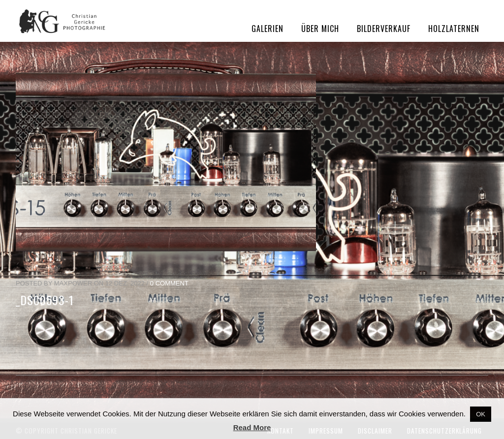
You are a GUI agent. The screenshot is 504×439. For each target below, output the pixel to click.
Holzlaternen (454, 29)
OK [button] (481, 414)
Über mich (320, 29)
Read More (252, 427)
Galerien (268, 29)
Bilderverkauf (384, 29)
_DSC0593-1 (45, 300)
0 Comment (169, 283)
